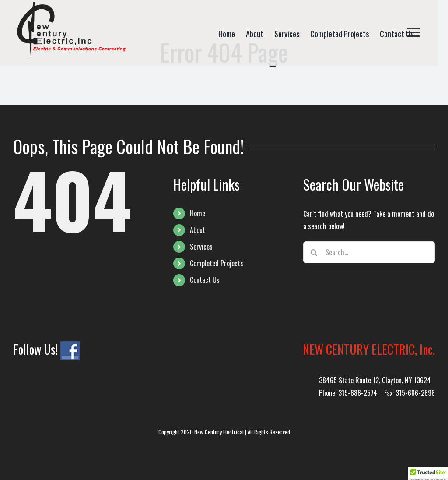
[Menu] (414, 32)
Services (201, 247)
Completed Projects (217, 263)
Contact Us (205, 280)
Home (198, 213)
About (198, 230)
